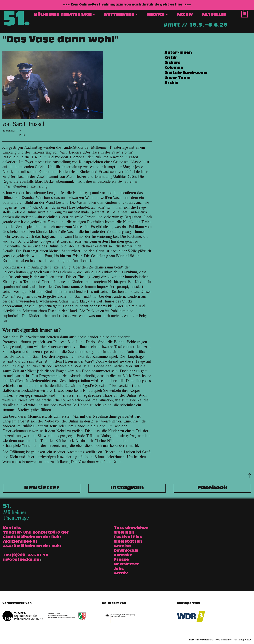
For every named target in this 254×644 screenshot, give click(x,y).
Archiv (185, 15)
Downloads (126, 551)
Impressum (194, 640)
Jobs (119, 569)
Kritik (170, 58)
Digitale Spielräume (186, 73)
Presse (121, 560)
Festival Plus (128, 537)
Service (157, 15)
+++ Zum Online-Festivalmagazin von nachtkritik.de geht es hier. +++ (127, 5)
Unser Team (177, 78)
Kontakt (123, 555)
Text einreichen (131, 528)
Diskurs (172, 63)
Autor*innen (178, 53)
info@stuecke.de (22, 560)
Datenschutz (209, 640)
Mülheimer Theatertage (64, 15)
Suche (235, 15)
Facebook (212, 488)
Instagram (127, 488)
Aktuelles (214, 15)
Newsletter (42, 488)
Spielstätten (128, 542)
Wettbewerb (121, 15)
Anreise (122, 546)
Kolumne (174, 68)
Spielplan (124, 533)
